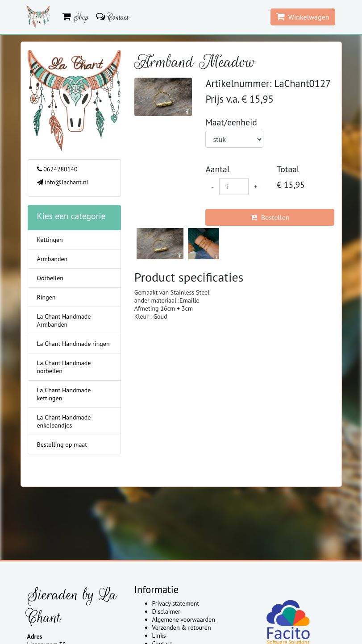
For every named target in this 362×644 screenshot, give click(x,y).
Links (159, 636)
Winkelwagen (303, 17)
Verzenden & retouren (182, 627)
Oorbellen (50, 278)
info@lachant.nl (63, 182)
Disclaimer (166, 611)
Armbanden (52, 259)
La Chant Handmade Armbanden (64, 320)
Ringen (46, 297)
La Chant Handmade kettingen (64, 394)
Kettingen (50, 240)
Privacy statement (176, 603)
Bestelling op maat (62, 445)
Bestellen (270, 217)
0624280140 (57, 169)
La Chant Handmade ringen (73, 344)
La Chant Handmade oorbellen (64, 367)
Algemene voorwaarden (184, 619)
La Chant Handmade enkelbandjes (64, 421)
